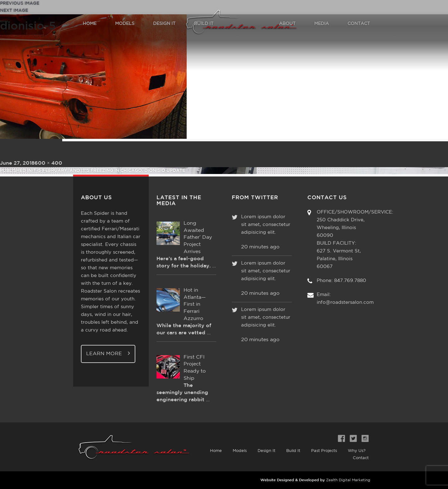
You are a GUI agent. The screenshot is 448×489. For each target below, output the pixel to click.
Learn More (108, 353)
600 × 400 (48, 163)
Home (216, 451)
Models (240, 451)
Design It (266, 451)
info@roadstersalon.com (345, 302)
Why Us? (357, 451)
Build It (293, 451)
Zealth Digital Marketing (348, 480)
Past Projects (324, 451)
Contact (361, 458)
